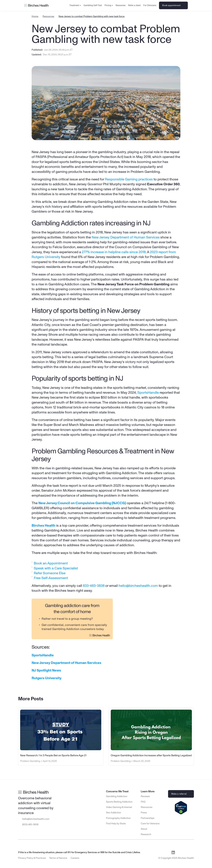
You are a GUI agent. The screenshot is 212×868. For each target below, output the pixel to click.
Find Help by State (116, 824)
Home (35, 16)
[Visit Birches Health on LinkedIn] (173, 852)
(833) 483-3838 (30, 825)
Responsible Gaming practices (129, 179)
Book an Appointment (51, 563)
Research (146, 834)
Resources (121, 5)
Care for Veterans (150, 824)
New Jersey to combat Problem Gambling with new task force (92, 16)
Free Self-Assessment (51, 578)
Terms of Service (58, 858)
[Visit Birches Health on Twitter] (192, 852)
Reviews (145, 796)
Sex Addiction (114, 813)
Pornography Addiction (118, 818)
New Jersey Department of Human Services (126, 237)
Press (144, 813)
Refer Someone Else (50, 573)
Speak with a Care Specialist (56, 568)
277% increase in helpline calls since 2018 (114, 252)
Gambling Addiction (117, 796)
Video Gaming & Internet (119, 807)
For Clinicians (150, 5)
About (144, 829)
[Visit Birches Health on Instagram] (186, 852)
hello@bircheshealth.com (138, 586)
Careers (75, 858)
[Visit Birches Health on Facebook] (179, 852)
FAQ (143, 802)
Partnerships (148, 818)
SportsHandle (148, 393)
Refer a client (134, 5)
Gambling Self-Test (93, 5)
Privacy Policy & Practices (32, 858)
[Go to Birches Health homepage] (36, 5)
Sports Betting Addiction (119, 802)
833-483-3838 (94, 586)
